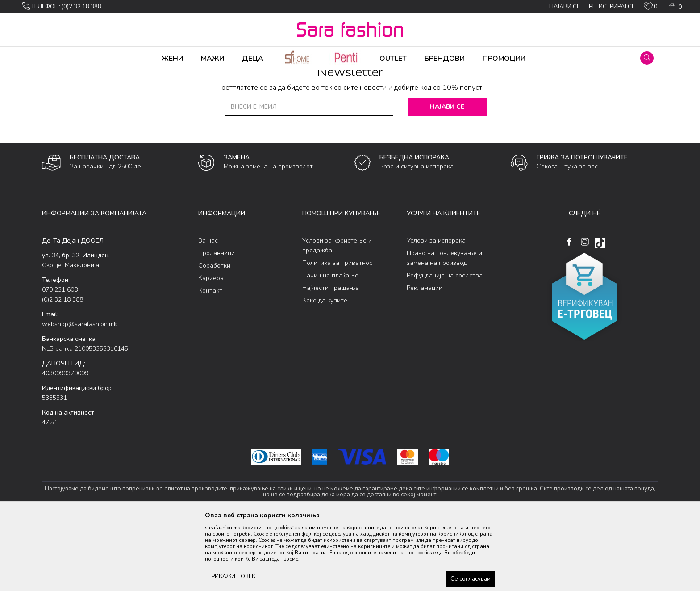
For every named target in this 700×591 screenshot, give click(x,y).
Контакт (210, 361)
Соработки (214, 336)
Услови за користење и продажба (337, 316)
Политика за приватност (339, 333)
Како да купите (325, 371)
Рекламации (425, 358)
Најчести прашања (331, 358)
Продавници (217, 323)
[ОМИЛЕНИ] (651, 8)
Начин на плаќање (330, 346)
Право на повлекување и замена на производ (444, 328)
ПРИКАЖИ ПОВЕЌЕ (233, 576)
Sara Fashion (58, 76)
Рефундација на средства (445, 346)
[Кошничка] (674, 7)
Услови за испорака (436, 311)
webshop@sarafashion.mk (79, 394)
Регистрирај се (612, 7)
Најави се (448, 177)
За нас (208, 311)
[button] (647, 58)
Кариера (211, 348)
